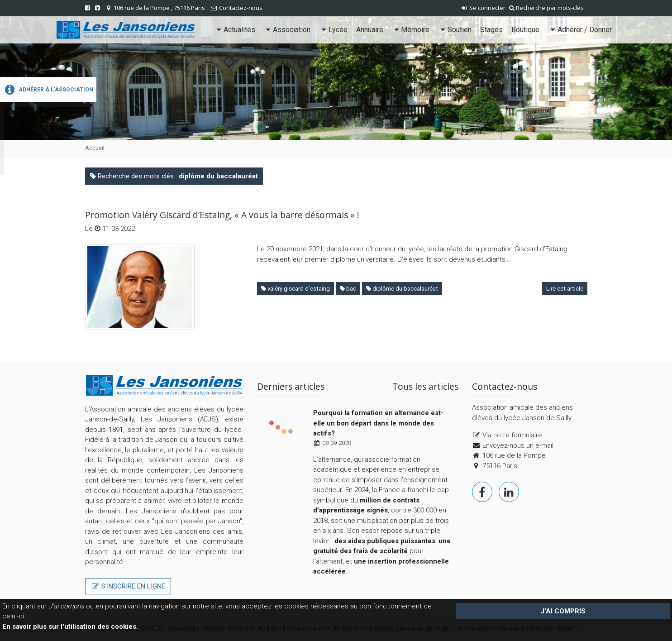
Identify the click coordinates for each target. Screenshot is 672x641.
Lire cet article (565, 289)
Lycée (333, 30)
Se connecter (483, 8)
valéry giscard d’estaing (295, 289)
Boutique (525, 30)
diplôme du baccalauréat (402, 289)
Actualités (235, 30)
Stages (491, 30)
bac (348, 289)
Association (287, 30)
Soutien (455, 30)
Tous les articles (425, 386)
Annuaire (370, 30)
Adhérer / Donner (580, 30)
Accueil (95, 148)
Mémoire (411, 30)
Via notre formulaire (512, 435)
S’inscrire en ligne (128, 586)
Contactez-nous (241, 8)
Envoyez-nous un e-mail (518, 445)
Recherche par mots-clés (546, 8)
